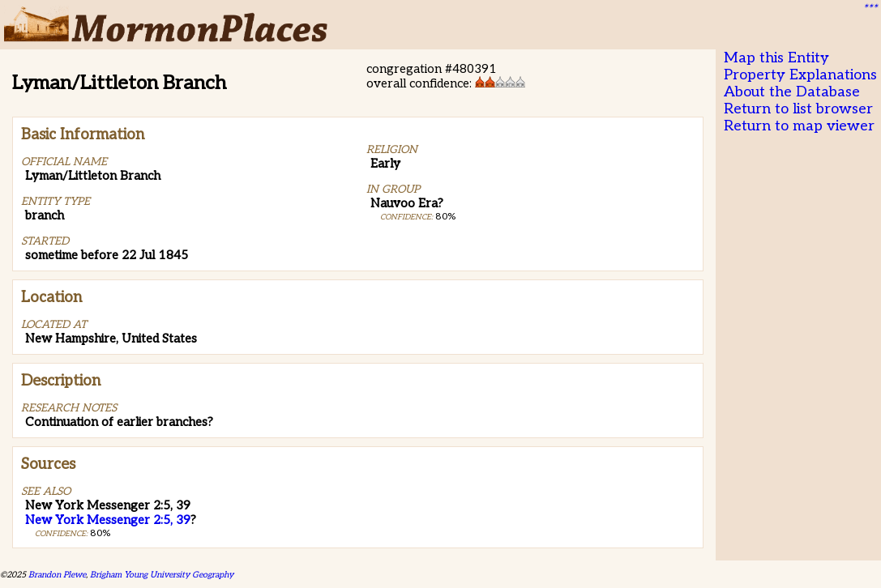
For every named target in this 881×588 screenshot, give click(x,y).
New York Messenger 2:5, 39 (108, 520)
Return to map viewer (799, 126)
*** (870, 9)
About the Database (792, 92)
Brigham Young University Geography (162, 575)
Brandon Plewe (57, 575)
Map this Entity (776, 58)
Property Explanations (800, 75)
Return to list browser (798, 109)
